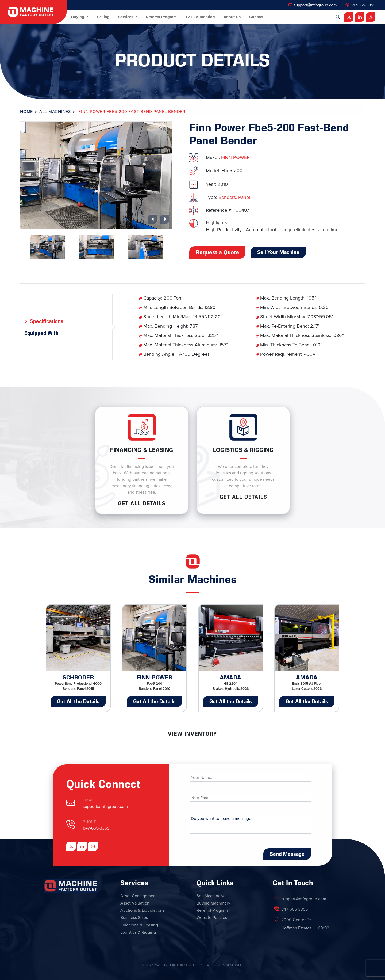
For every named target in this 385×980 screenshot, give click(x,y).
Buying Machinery (213, 903)
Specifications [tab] (47, 321)
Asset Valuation (135, 903)
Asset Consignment (139, 896)
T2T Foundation (200, 17)
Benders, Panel (234, 197)
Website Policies (212, 918)
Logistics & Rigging (138, 932)
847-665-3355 (360, 5)
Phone (90, 822)
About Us (232, 17)
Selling (103, 17)
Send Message (287, 854)
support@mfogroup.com (313, 5)
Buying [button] (78, 17)
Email (89, 800)
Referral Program (161, 17)
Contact (256, 17)
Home (26, 112)
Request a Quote (217, 252)
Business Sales (134, 918)
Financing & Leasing (139, 925)
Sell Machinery (210, 896)
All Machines (55, 112)
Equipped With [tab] (41, 333)
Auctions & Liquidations (142, 910)
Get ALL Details (142, 503)
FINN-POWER (235, 157)
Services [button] (126, 17)
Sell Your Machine (278, 252)
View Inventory (192, 734)
